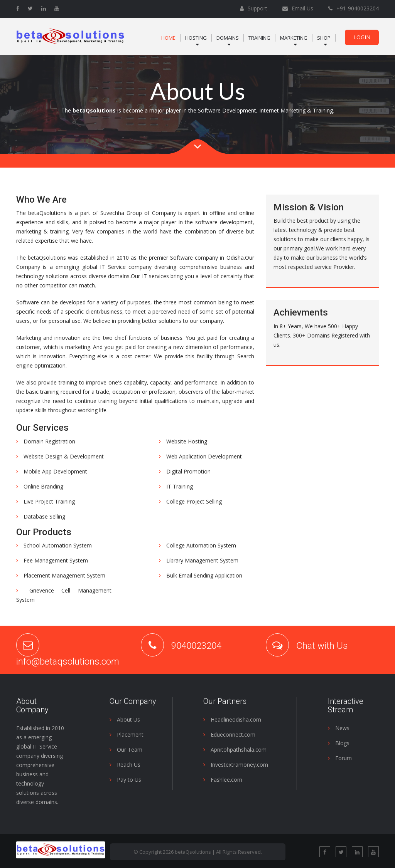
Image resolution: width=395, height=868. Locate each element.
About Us (125, 719)
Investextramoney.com (236, 765)
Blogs (339, 743)
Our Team (126, 750)
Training (259, 38)
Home (168, 38)
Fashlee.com (223, 780)
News (339, 728)
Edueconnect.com (229, 735)
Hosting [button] (196, 38)
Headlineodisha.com (232, 719)
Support (257, 8)
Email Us (302, 8)
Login (362, 37)
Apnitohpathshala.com (235, 750)
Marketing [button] (294, 38)
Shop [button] (324, 38)
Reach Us (125, 765)
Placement (127, 735)
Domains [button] (228, 38)
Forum (340, 758)
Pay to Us (125, 780)
